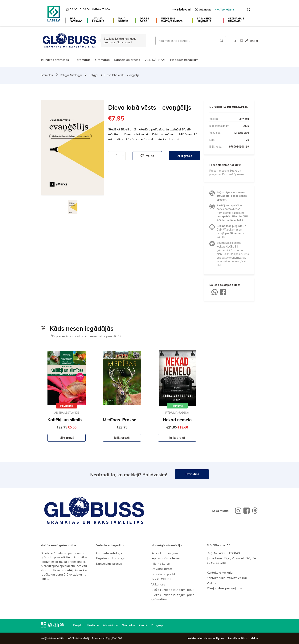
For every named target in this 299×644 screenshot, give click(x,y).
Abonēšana (110, 625)
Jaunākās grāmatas (55, 60)
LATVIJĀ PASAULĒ (98, 20)
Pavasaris (67, 406)
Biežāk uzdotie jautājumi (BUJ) (173, 590)
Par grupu (158, 625)
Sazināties (192, 474)
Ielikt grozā (184, 156)
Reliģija (93, 75)
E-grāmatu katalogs (110, 558)
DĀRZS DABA (144, 20)
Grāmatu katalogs (109, 553)
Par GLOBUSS (161, 579)
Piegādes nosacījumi (185, 60)
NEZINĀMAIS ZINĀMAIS (236, 20)
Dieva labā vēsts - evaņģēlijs (122, 75)
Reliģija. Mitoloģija (71, 75)
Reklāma (93, 625)
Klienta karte (161, 564)
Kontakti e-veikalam (221, 572)
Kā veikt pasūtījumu (165, 553)
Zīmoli (143, 625)
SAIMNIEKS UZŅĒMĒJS (204, 20)
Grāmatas (102, 60)
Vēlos (147, 156)
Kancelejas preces (127, 60)
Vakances (158, 584)
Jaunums (177, 406)
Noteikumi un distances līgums (206, 638)
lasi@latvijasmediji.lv (53, 638)
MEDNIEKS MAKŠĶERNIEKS (172, 20)
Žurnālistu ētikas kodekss (243, 638)
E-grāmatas (82, 60)
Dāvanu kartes (162, 569)
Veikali (211, 583)
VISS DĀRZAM (155, 60)
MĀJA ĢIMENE (123, 20)
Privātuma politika (164, 574)
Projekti (78, 625)
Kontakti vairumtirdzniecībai (227, 578)
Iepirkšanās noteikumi (167, 558)
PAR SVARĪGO (76, 20)
